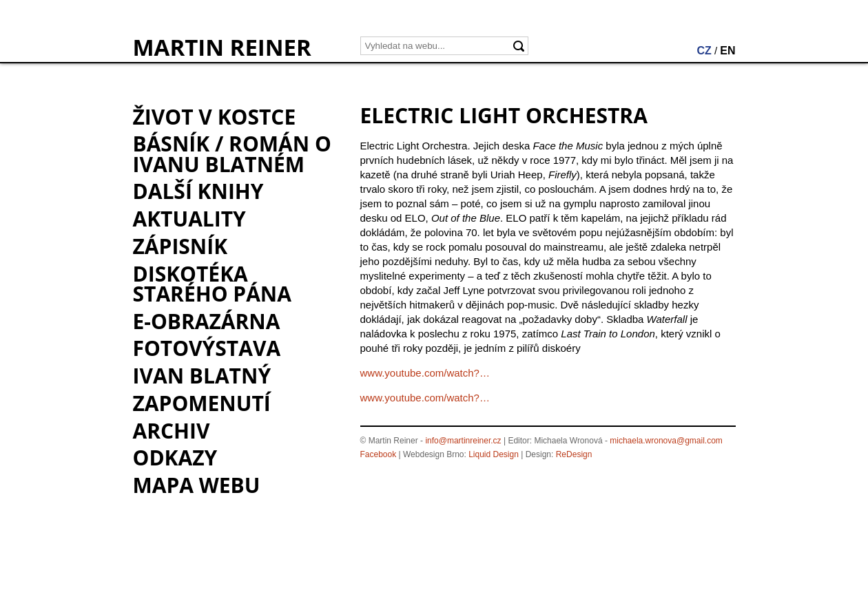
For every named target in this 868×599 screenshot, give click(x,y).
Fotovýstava (207, 348)
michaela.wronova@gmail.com (666, 441)
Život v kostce (215, 117)
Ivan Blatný (202, 376)
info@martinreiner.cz (463, 441)
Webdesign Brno (434, 454)
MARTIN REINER (222, 48)
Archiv (172, 431)
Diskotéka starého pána (212, 284)
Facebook (379, 454)
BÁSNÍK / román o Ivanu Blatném (232, 154)
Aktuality (189, 219)
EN (727, 51)
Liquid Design (494, 454)
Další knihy (198, 191)
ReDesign (574, 454)
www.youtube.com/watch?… (425, 373)
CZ (704, 51)
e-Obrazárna (207, 321)
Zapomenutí (202, 403)
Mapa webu (197, 485)
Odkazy (175, 458)
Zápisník (180, 246)
